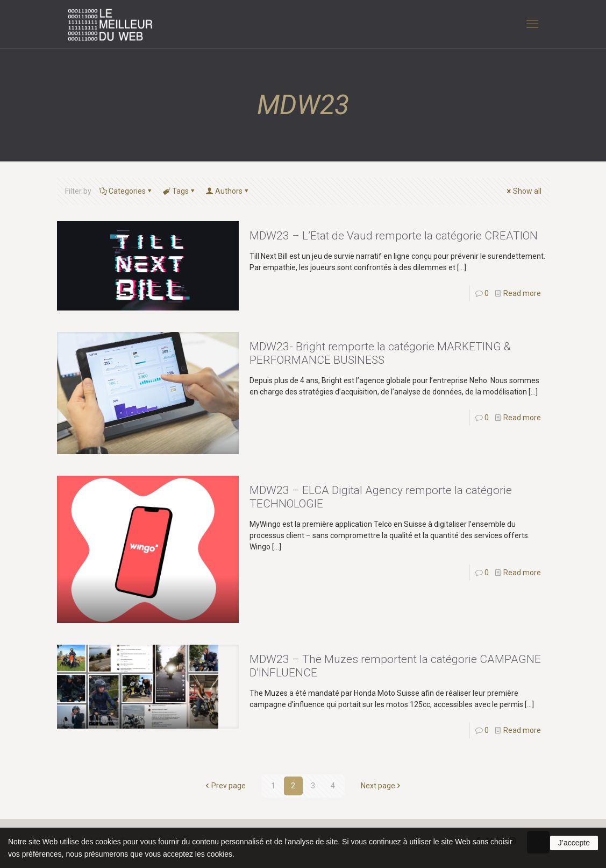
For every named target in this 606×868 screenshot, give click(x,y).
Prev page (225, 786)
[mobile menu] (532, 24)
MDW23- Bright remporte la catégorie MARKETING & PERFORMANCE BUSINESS (380, 353)
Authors (228, 191)
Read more (522, 293)
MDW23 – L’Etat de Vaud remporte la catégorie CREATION (394, 236)
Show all (523, 191)
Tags (180, 191)
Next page (382, 786)
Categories (126, 191)
